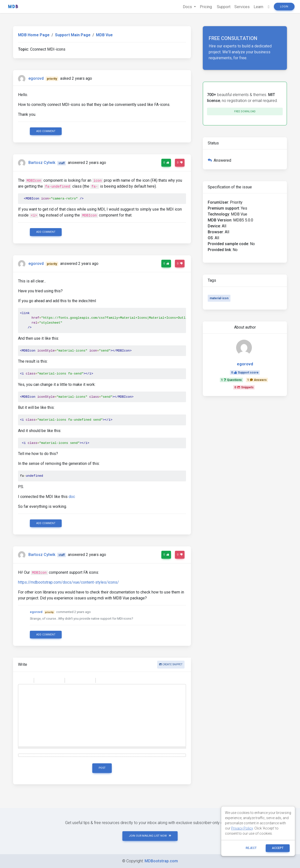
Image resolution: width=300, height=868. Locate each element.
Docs (188, 7)
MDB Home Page (34, 35)
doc (72, 497)
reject (251, 848)
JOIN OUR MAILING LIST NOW (150, 836)
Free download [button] (245, 111)
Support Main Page (73, 35)
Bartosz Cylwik (42, 163)
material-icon (219, 298)
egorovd (36, 78)
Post (102, 768)
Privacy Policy (242, 828)
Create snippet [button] (171, 664)
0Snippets (244, 387)
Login (284, 7)
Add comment (46, 131)
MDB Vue (104, 35)
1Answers (257, 380)
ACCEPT (278, 848)
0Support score (245, 373)
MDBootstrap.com (161, 861)
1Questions (231, 380)
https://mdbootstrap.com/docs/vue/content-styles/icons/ (68, 582)
